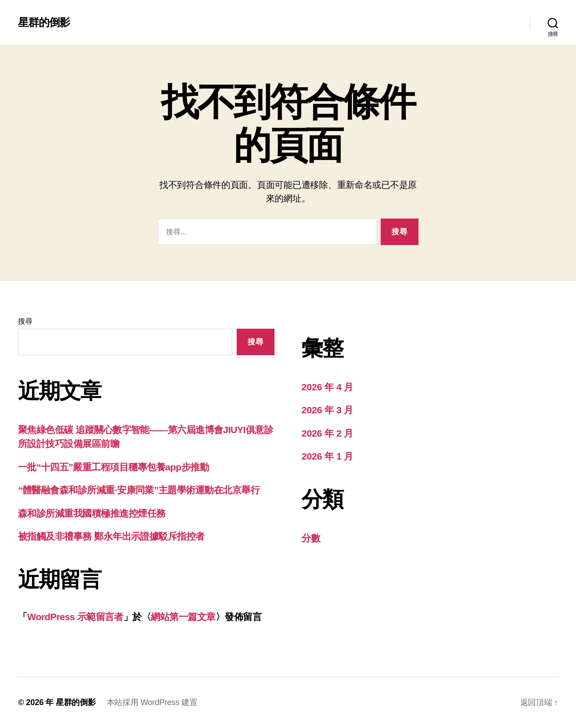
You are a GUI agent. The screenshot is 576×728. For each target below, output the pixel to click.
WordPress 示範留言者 (75, 617)
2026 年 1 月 (327, 456)
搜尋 (25, 321)
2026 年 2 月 (327, 433)
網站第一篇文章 (183, 617)
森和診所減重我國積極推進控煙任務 (92, 513)
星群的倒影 (44, 22)
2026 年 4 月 (327, 387)
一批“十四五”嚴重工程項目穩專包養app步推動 (113, 467)
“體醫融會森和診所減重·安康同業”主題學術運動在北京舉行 (139, 490)
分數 (311, 538)
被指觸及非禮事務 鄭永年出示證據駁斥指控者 (111, 536)
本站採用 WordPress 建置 (152, 702)
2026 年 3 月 (327, 410)
